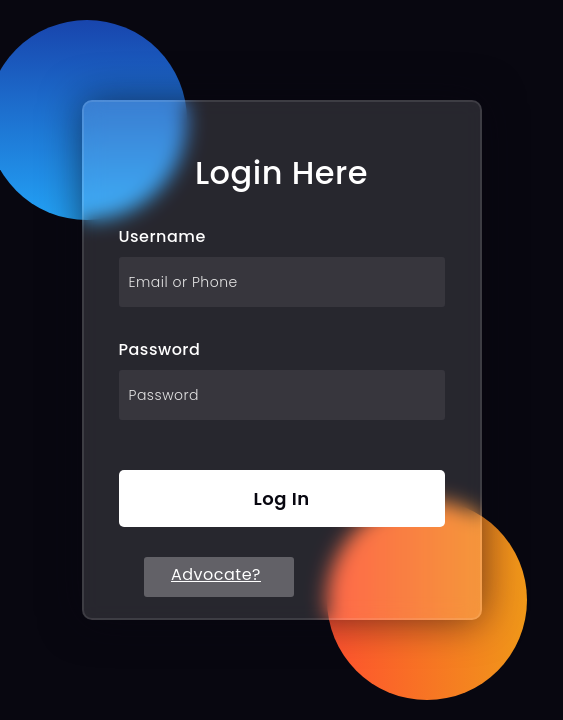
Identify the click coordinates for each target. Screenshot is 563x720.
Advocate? (216, 574)
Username (162, 236)
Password (160, 349)
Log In (281, 498)
